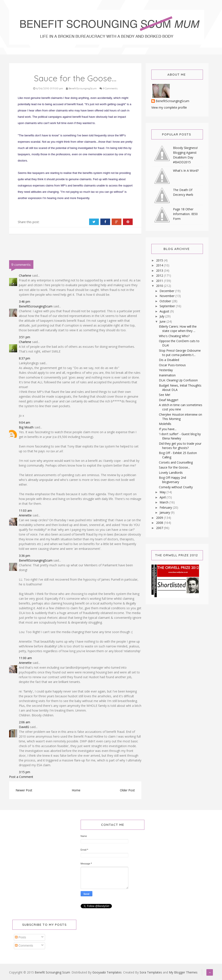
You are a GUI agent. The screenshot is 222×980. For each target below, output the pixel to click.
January (165, 512)
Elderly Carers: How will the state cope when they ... (178, 329)
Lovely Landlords (171, 473)
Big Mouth (26, 427)
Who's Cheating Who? (174, 336)
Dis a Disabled (169, 360)
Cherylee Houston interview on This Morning (180, 417)
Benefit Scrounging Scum (52, 972)
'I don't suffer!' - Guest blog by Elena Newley (180, 436)
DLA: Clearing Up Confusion (178, 380)
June (163, 321)
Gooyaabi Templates (107, 972)
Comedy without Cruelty (176, 487)
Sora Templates (151, 972)
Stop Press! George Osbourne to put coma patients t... (180, 353)
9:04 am (24, 422)
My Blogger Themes (183, 972)
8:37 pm (24, 358)
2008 (160, 523)
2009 (160, 518)
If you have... (168, 429)
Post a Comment (21, 777)
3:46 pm (24, 301)
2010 (160, 286)
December (167, 291)
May (163, 492)
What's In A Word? (186, 171)
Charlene (25, 275)
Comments (24, 946)
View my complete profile (169, 107)
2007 (160, 528)
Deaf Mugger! (169, 400)
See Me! (165, 395)
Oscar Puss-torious (172, 365)
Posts (20, 937)
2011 (160, 281)
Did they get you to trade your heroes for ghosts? (180, 446)
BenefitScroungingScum (36, 306)
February (166, 507)
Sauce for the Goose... (174, 467)
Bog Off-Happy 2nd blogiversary (172, 480)
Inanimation (167, 375)
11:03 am (25, 510)
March (164, 502)
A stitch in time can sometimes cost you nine (181, 407)
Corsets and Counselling (176, 462)
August (165, 311)
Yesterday (166, 370)
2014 (160, 265)
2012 (160, 275)
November (167, 296)
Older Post (127, 790)
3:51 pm (24, 337)
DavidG (24, 727)
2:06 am (24, 722)
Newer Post (24, 790)
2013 (160, 270)
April (163, 497)
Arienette (25, 515)
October (166, 301)
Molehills (165, 424)
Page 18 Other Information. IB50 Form (185, 214)
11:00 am (25, 658)
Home (76, 790)
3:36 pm (24, 556)
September (168, 306)
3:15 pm (24, 772)
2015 (160, 260)
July (162, 316)
